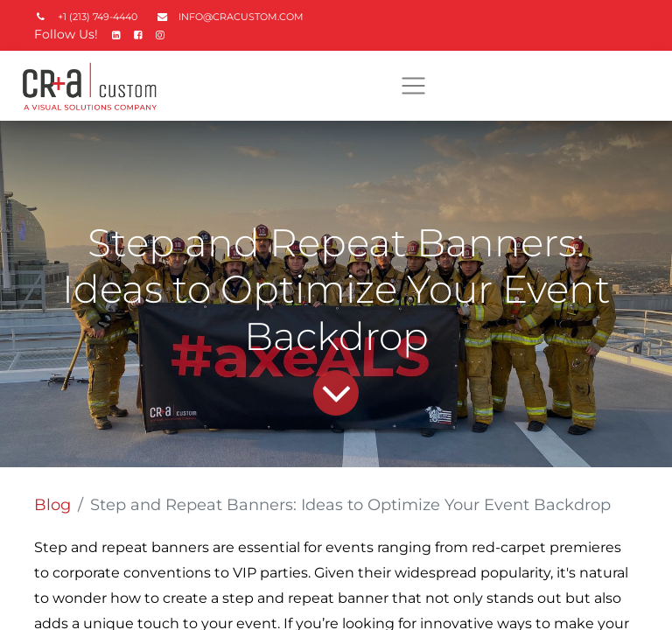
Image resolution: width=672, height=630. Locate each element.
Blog (52, 505)
